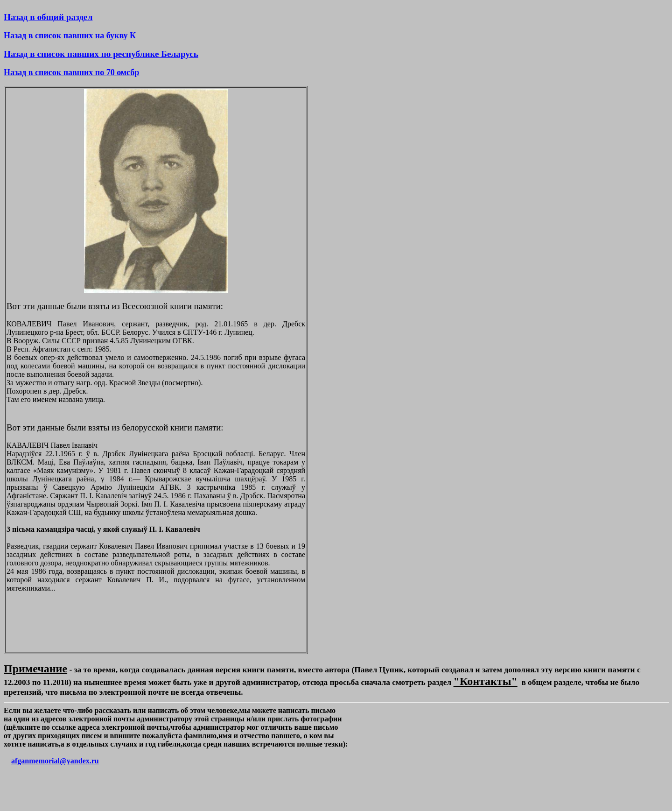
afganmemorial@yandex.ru (55, 761)
